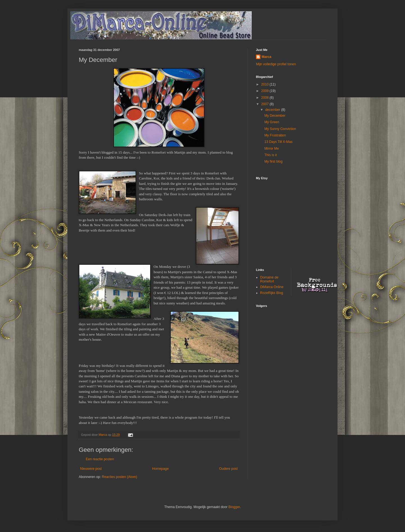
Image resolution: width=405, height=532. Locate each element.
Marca (266, 57)
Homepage (160, 469)
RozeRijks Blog (272, 293)
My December (275, 116)
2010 (265, 84)
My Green (272, 122)
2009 (265, 91)
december (273, 110)
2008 (265, 98)
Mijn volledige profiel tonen (276, 64)
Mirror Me (272, 149)
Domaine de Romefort (269, 279)
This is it (271, 155)
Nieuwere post (91, 469)
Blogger (234, 507)
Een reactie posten (100, 459)
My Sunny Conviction (280, 129)
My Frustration (275, 135)
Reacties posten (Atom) (119, 477)
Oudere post (228, 469)
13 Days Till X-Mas (278, 142)
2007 (265, 104)
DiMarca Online (272, 287)
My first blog (274, 161)
